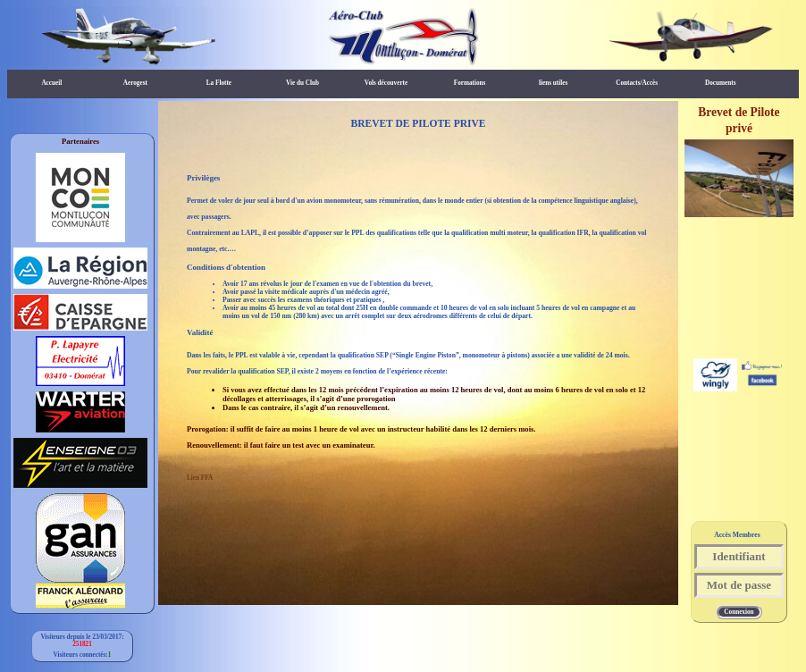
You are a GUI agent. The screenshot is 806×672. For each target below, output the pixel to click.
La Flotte (219, 83)
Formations (470, 83)
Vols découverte (386, 83)
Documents (720, 83)
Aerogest (135, 83)
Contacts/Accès (637, 83)
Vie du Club (302, 83)
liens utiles (553, 83)
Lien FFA (200, 478)
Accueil (51, 83)
